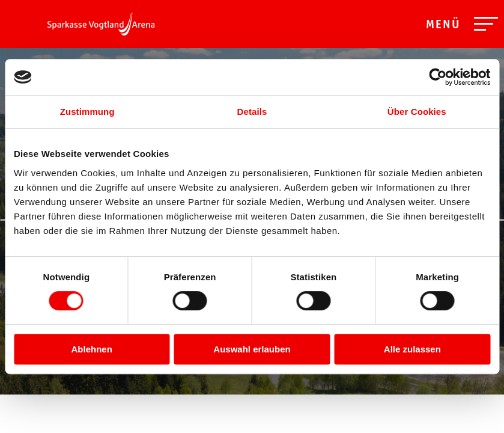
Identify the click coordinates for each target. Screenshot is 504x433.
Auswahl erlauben (252, 349)
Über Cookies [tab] (417, 112)
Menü (443, 26)
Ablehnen (92, 349)
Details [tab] (252, 112)
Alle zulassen (412, 349)
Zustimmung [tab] (87, 112)
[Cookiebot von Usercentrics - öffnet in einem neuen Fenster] (438, 77)
